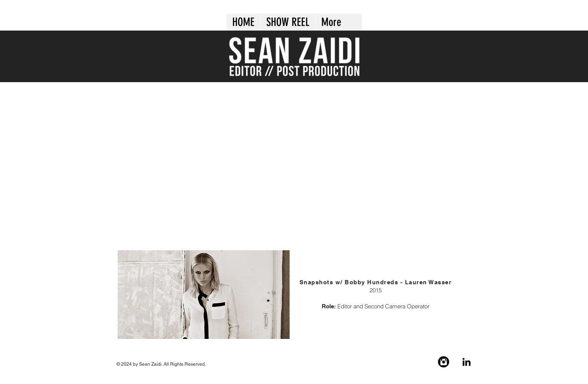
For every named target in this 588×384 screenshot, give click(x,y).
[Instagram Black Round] (444, 362)
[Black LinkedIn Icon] (467, 362)
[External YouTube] (295, 166)
